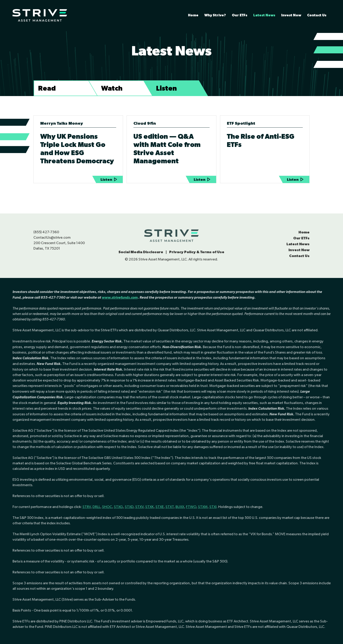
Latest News (264, 15)
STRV (87, 507)
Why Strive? (215, 15)
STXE (160, 507)
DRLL (96, 507)
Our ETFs (240, 15)
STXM (203, 507)
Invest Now (291, 15)
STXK (149, 507)
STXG (118, 507)
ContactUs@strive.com (52, 237)
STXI (213, 507)
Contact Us (317, 15)
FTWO (191, 507)
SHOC (107, 507)
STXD (129, 507)
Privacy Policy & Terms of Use (197, 252)
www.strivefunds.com (120, 297)
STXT (170, 507)
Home (193, 15)
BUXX (180, 507)
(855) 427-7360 (46, 232)
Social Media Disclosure (141, 252)
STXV (139, 507)
